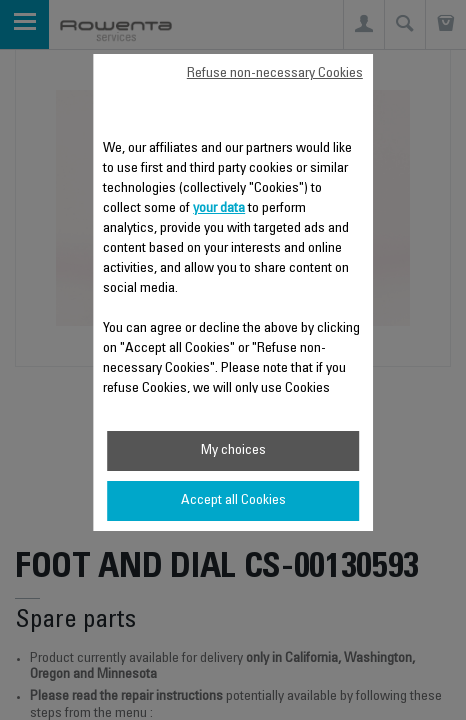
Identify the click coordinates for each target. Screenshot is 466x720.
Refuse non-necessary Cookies (275, 74)
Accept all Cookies (233, 501)
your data (219, 209)
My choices (233, 451)
